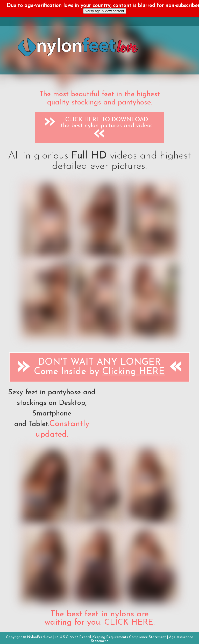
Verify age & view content (105, 11)
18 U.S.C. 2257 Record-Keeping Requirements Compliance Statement (111, 637)
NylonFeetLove (40, 637)
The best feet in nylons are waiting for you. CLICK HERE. (100, 618)
